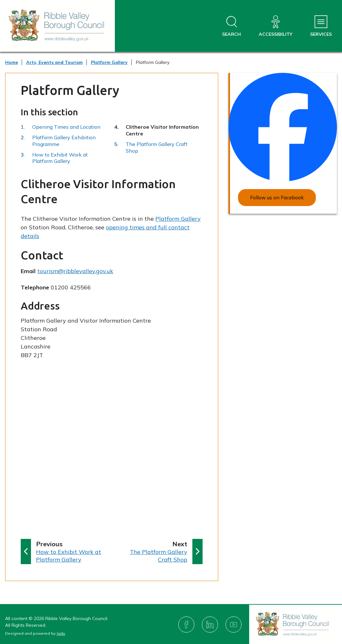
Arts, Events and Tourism (54, 62)
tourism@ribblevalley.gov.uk (75, 271)
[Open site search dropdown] (231, 26)
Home (11, 62)
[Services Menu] (321, 26)
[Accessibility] (275, 26)
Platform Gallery (109, 62)
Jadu (61, 633)
